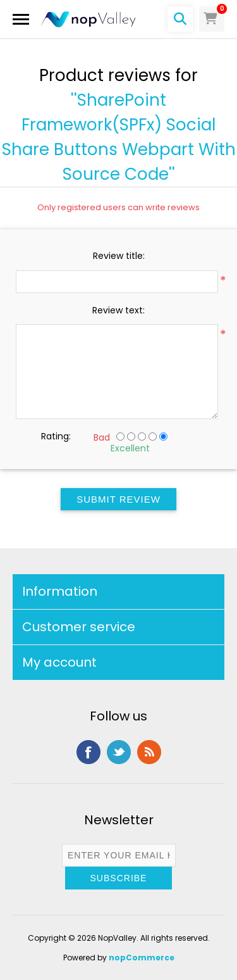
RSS (149, 752)
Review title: (119, 256)
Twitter (119, 752)
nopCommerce (142, 958)
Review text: (118, 310)
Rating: (56, 436)
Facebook (88, 752)
